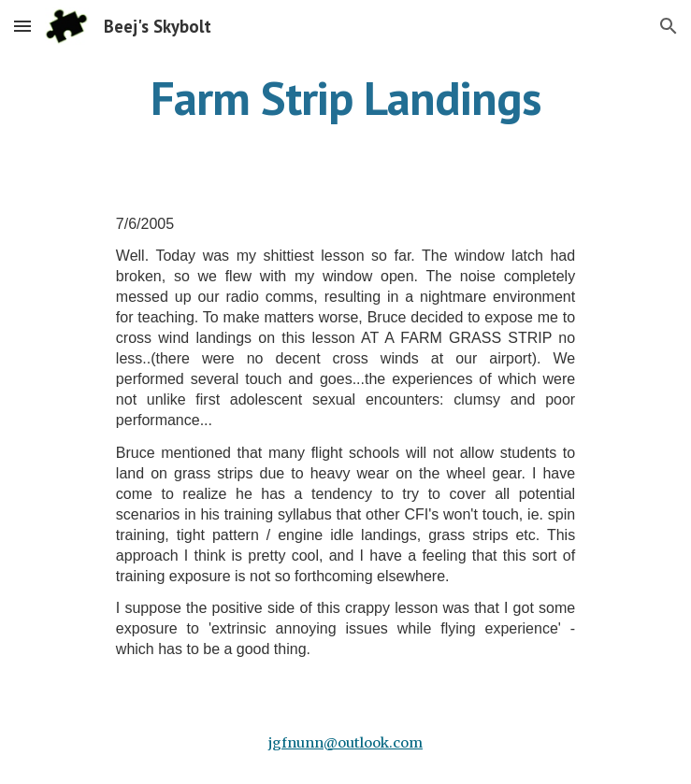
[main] (345, 98)
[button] (22, 26)
